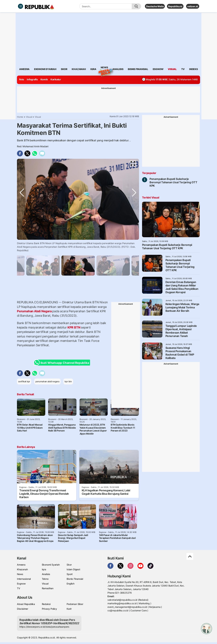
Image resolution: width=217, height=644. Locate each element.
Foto (22, 79)
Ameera (21, 565)
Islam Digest (73, 569)
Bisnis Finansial (138, 69)
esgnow (158, 69)
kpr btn (68, 381)
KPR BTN (74, 327)
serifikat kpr (24, 381)
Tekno (45, 579)
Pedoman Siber (75, 604)
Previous (22, 239)
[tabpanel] (78, 266)
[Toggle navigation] (21, 6)
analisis (118, 69)
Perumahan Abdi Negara (35, 311)
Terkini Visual (151, 197)
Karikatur (56, 79)
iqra (93, 69)
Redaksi (46, 604)
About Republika (26, 604)
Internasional (24, 579)
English (71, 584)
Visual (29, 117)
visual (172, 69)
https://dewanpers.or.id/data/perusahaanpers (44, 627)
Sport (70, 574)
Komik (44, 79)
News (104, 68)
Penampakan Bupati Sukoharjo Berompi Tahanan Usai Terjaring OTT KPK (173, 182)
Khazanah (22, 569)
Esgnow (21, 584)
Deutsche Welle (155, 6)
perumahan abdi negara (47, 381)
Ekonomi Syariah (45, 69)
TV (183, 69)
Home (20, 117)
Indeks (194, 69)
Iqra (44, 569)
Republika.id (175, 6)
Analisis (46, 574)
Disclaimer (23, 609)
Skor (69, 565)
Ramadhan (48, 588)
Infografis (32, 79)
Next (134, 239)
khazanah (79, 69)
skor (64, 69)
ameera (24, 69)
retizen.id (193, 6)
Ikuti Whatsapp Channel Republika (62, 363)
